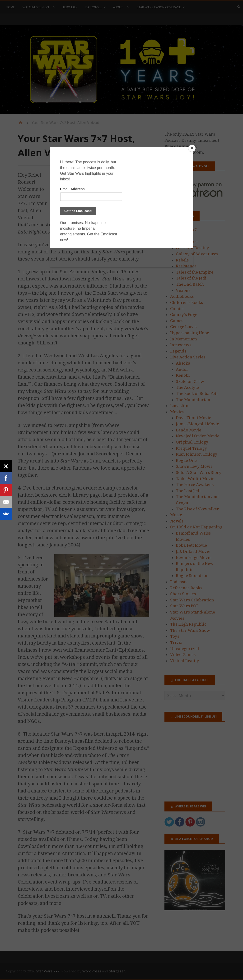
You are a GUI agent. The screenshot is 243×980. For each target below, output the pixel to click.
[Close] (192, 148)
